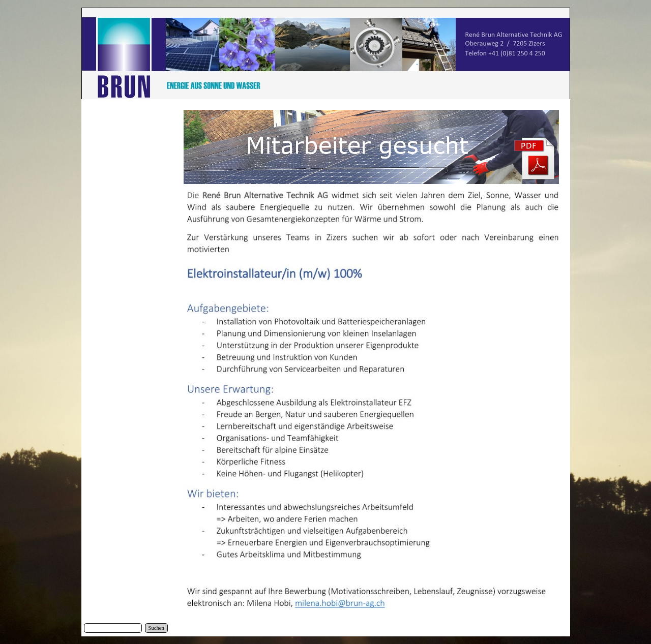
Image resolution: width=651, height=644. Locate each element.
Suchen (156, 628)
